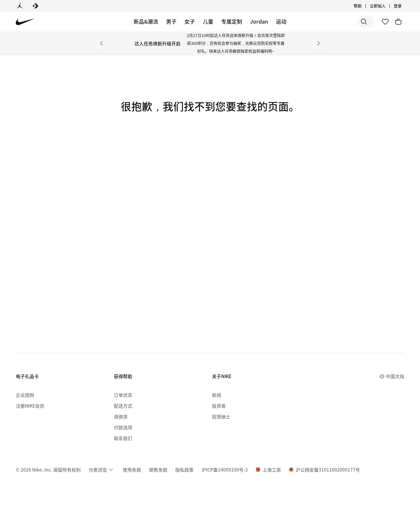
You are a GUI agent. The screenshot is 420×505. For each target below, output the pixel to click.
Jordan (259, 21)
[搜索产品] (351, 22)
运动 (281, 21)
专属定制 (232, 21)
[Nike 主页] (25, 22)
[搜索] (325, 22)
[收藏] (385, 22)
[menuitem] (102, 470)
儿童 (208, 21)
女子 (190, 21)
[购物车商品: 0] (398, 22)
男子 (171, 21)
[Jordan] (20, 6)
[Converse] (35, 6)
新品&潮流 (146, 21)
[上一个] (101, 43)
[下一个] (319, 43)
